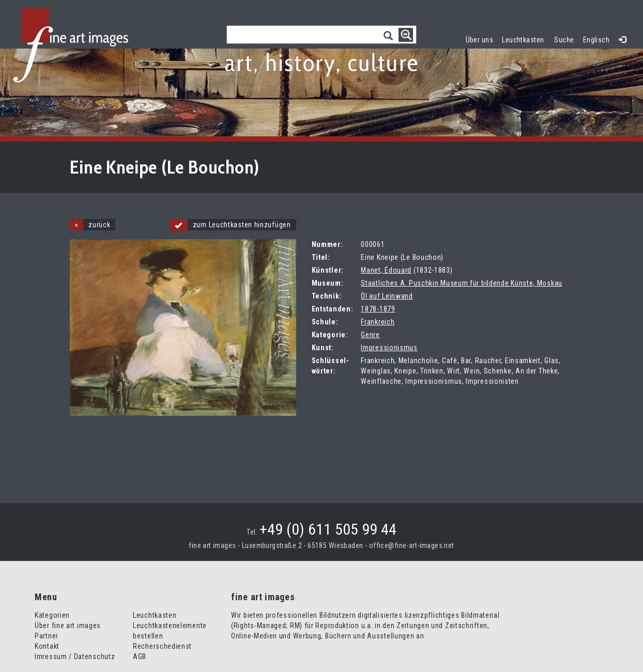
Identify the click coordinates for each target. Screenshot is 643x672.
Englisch (596, 40)
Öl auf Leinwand (387, 296)
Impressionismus (389, 348)
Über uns (479, 40)
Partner (47, 636)
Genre (370, 335)
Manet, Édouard (386, 270)
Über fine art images (68, 626)
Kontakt (47, 646)
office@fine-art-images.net (412, 545)
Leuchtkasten (525, 38)
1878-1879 (378, 309)
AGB (140, 657)
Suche (564, 40)
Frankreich (378, 322)
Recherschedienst (162, 646)
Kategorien (52, 615)
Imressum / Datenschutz (75, 657)
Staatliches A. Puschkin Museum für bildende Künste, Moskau (462, 283)
